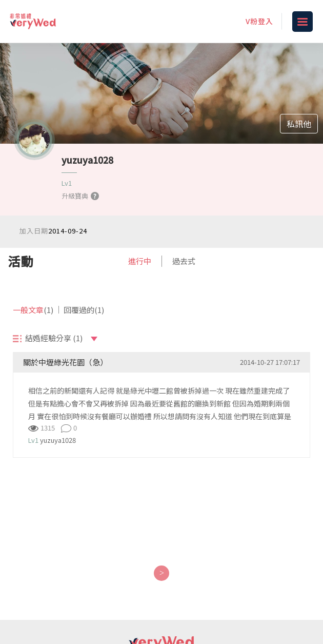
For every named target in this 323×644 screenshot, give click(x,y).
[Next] (161, 573)
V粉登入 (259, 21)
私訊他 (299, 124)
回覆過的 (84, 310)
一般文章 (33, 310)
